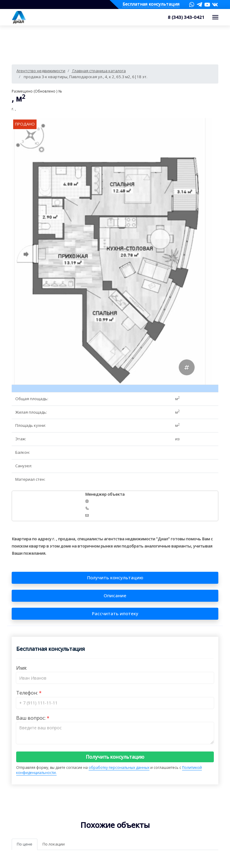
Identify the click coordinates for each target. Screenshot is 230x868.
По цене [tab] (25, 844)
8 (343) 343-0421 (186, 17)
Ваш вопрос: (31, 718)
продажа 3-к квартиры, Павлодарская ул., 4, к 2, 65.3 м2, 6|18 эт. (85, 77)
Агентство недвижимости (41, 71)
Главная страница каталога (99, 71)
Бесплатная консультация (151, 4)
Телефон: (28, 693)
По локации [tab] (54, 844)
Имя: (22, 668)
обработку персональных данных (119, 768)
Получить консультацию (115, 757)
